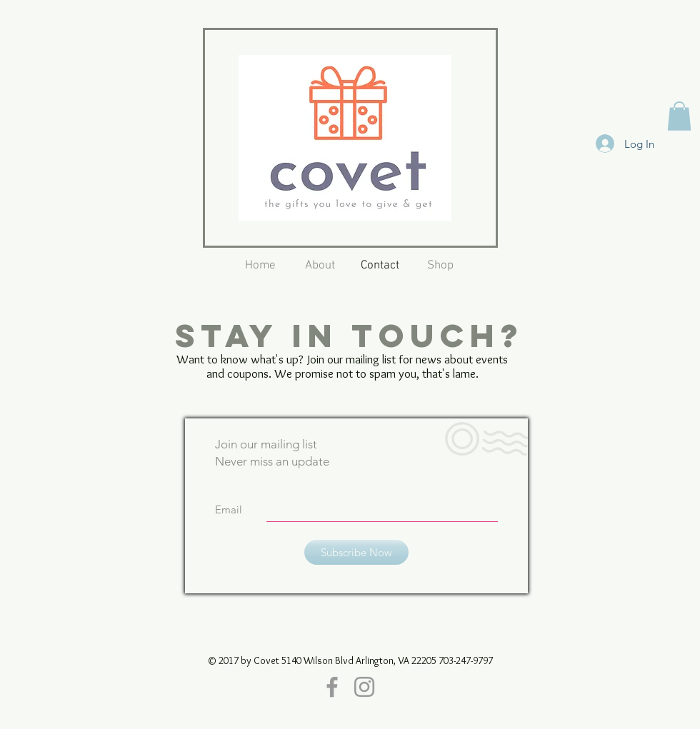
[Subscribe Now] (356, 552)
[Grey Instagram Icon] (364, 687)
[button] (679, 116)
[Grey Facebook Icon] (332, 687)
